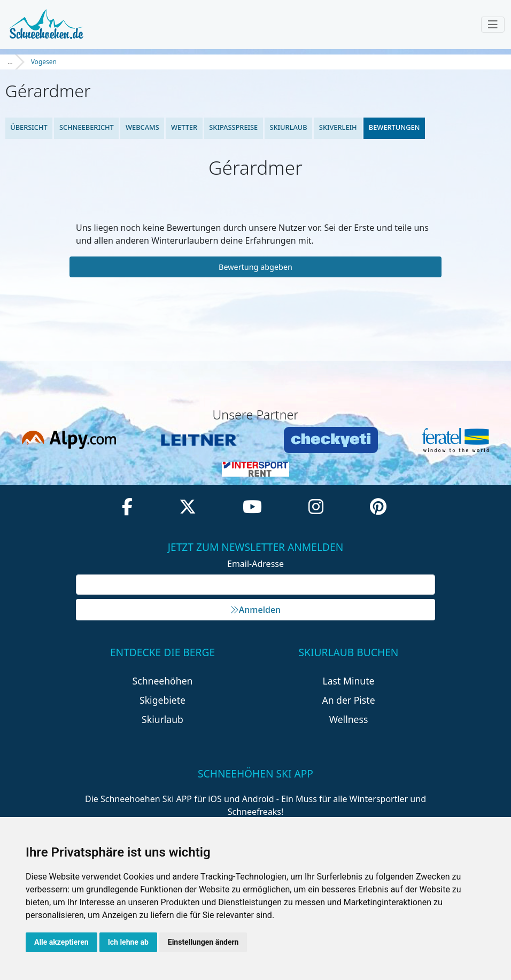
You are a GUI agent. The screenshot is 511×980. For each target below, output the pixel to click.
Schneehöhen (163, 681)
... (10, 62)
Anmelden (255, 610)
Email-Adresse (255, 564)
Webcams (142, 127)
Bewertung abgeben (255, 267)
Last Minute (349, 681)
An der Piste (348, 700)
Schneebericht (87, 127)
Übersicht (29, 127)
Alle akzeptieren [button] (61, 942)
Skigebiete (162, 700)
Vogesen (44, 62)
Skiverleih (338, 127)
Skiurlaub (288, 127)
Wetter (184, 127)
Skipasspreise (233, 127)
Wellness (349, 719)
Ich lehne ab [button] (128, 942)
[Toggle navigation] (493, 25)
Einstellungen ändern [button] (203, 942)
